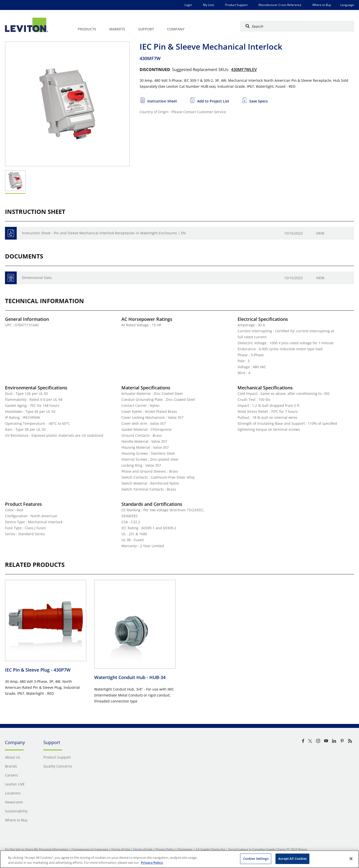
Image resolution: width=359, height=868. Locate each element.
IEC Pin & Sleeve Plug (38, 670)
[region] (179, 859)
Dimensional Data (37, 278)
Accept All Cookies (292, 859)
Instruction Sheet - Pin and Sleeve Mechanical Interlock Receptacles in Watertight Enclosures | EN (104, 233)
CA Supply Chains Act (210, 849)
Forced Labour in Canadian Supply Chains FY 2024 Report (268, 849)
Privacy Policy (165, 849)
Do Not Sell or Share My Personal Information (37, 849)
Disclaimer (185, 849)
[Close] (351, 859)
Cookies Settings (256, 859)
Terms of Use (121, 849)
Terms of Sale (143, 849)
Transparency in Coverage (90, 849)
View (320, 233)
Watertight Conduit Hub (130, 677)
